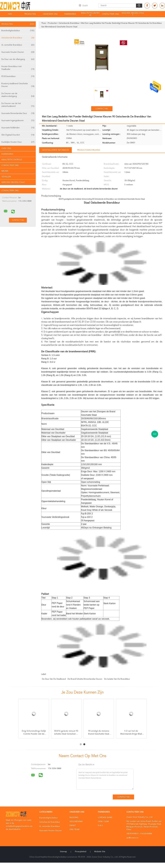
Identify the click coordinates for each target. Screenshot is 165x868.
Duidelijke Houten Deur (18, 142)
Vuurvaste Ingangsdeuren (18, 121)
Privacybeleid (81, 852)
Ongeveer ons (50, 14)
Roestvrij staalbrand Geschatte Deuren (18, 85)
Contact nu (102, 109)
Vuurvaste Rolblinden (18, 128)
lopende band (105, 818)
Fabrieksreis (70, 14)
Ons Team (74, 830)
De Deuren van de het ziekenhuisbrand (18, 105)
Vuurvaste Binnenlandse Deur (18, 113)
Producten (30, 14)
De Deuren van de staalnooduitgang (18, 95)
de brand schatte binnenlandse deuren (85, 679)
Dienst (73, 826)
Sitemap (63, 852)
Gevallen (6, 177)
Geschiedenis (76, 822)
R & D (100, 826)
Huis (10, 14)
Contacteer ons (110, 14)
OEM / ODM (103, 822)
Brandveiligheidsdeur (18, 31)
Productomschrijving (89, 150)
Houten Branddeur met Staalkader (18, 68)
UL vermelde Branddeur (18, 45)
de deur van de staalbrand (54, 679)
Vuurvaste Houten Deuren (18, 52)
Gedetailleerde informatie (55, 150)
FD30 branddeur (18, 76)
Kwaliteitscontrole (90, 14)
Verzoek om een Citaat (133, 14)
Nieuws (5, 171)
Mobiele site (100, 852)
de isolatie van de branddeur (117, 679)
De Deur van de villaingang (18, 59)
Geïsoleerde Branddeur (18, 38)
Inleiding (74, 818)
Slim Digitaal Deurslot (18, 135)
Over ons (6, 148)
